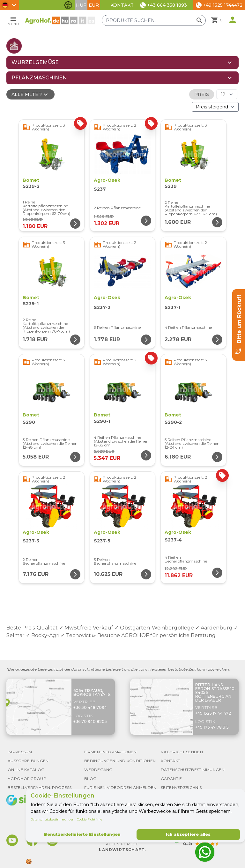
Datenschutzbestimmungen (52, 819)
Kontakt (122, 5)
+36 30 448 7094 (90, 707)
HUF (81, 5)
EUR (94, 5)
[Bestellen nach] (215, 107)
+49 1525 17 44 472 (213, 713)
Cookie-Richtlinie (89, 819)
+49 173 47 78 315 (212, 727)
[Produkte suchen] (154, 20)
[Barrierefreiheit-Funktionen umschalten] (68, 5)
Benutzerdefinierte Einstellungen (82, 834)
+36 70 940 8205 (90, 721)
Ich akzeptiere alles (188, 834)
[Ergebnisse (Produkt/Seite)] (227, 94)
